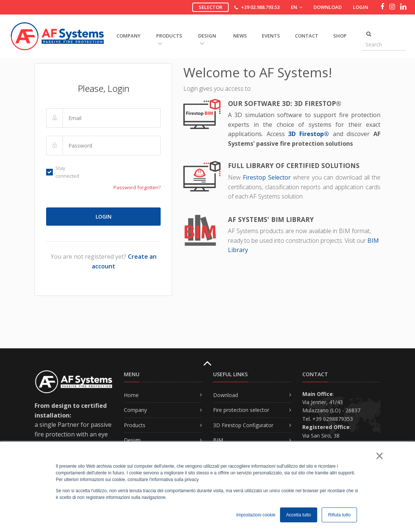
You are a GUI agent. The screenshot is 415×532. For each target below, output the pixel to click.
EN (297, 7)
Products (135, 425)
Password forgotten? (137, 187)
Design (132, 440)
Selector (210, 7)
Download (328, 7)
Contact (307, 36)
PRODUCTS (169, 39)
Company (135, 410)
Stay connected (63, 172)
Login (361, 7)
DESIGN (207, 39)
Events (271, 36)
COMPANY (128, 36)
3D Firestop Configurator (243, 425)
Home (131, 395)
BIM (218, 440)
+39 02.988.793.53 (260, 7)
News (240, 36)
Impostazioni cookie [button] (256, 515)
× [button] (379, 456)
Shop (340, 36)
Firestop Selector (268, 177)
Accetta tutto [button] (299, 515)
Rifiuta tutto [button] (339, 515)
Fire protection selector (241, 410)
